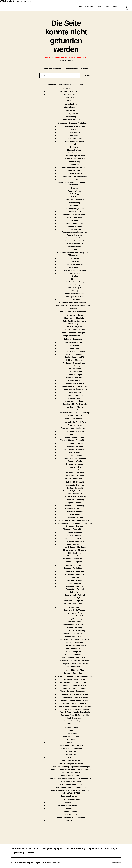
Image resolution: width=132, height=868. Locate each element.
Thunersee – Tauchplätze (73, 529)
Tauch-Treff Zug (75, 229)
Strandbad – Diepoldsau (75, 643)
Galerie (69, 742)
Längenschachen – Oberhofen (75, 550)
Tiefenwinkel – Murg (75, 628)
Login (115, 7)
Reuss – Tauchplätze (73, 652)
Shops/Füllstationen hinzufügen (73, 333)
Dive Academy (75, 203)
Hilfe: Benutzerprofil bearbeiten (71, 764)
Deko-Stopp (75, 194)
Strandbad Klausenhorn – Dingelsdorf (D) (75, 413)
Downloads (71, 724)
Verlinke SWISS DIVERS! (71, 793)
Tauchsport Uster (75, 247)
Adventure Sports (75, 191)
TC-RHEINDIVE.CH (75, 174)
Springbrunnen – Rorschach (75, 410)
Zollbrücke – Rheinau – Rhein (75, 646)
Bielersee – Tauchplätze (73, 562)
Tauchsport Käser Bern (75, 297)
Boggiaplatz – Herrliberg (75, 485)
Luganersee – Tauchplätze (73, 598)
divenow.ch (75, 135)
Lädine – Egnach (75, 381)
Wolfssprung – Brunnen (75, 473)
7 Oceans (75, 188)
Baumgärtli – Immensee (75, 572)
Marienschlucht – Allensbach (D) (75, 387)
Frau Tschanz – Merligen (75, 538)
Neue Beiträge (71, 98)
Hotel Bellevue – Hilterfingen (75, 547)
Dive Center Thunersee (75, 264)
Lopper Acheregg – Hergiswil (75, 458)
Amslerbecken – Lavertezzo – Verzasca (75, 698)
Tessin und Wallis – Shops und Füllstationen (73, 305)
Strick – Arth (75, 592)
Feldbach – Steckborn (75, 360)
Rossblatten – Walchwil (75, 589)
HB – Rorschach (75, 369)
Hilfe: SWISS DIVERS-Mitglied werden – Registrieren (71, 790)
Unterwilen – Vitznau (75, 470)
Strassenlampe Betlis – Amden (75, 625)
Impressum (69, 802)
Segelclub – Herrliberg (75, 512)
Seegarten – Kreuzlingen (75, 401)
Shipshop (75, 291)
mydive (75, 144)
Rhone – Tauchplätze (73, 655)
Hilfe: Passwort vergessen (71, 776)
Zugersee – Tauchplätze (73, 568)
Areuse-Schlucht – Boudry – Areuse (75, 700)
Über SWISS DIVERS (71, 737)
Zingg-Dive (75, 179)
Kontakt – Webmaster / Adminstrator (71, 818)
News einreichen (71, 104)
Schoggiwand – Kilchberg (75, 509)
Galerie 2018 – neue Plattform (71, 749)
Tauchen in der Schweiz (25, 1)
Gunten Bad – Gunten (75, 544)
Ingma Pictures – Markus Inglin (75, 215)
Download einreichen (73, 727)
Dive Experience (75, 267)
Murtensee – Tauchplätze (73, 634)
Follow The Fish (75, 212)
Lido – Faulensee (75, 553)
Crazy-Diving (75, 300)
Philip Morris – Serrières (75, 431)
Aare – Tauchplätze (73, 649)
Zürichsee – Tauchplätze (73, 479)
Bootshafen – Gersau (75, 447)
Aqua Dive (75, 259)
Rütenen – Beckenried (75, 464)
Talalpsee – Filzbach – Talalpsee (75, 688)
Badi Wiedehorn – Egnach (75, 351)
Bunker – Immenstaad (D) (75, 357)
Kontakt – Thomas (71, 812)
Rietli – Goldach (75, 392)
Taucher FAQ (71, 111)
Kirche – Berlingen (75, 375)
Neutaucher (75, 147)
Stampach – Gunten (75, 556)
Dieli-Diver (75, 197)
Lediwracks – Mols (75, 613)
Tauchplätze (89, 7)
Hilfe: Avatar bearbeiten (71, 761)
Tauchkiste (75, 165)
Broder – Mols (75, 607)
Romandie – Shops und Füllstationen (73, 303)
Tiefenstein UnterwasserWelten (75, 176)
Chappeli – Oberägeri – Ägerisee (75, 703)
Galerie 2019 (71, 752)
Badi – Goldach (75, 345)
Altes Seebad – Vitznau (75, 444)
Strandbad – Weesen (75, 622)
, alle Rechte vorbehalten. (52, 863)
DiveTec (75, 276)
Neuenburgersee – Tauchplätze (73, 428)
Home (80, 7)
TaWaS (75, 250)
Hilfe (69, 758)
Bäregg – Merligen (75, 533)
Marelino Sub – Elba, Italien (75, 318)
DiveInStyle (75, 206)
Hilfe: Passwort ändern (71, 773)
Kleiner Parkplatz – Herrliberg (75, 497)
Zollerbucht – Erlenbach (75, 526)
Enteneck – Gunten (75, 535)
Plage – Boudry (75, 434)
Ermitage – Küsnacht (75, 488)
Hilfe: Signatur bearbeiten (71, 781)
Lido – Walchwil (75, 583)
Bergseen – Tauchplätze (73, 673)
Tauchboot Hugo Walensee (75, 156)
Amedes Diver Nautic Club (75, 127)
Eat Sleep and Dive (75, 138)
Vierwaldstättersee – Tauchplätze (73, 440)
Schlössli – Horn (75, 398)
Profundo (75, 220)
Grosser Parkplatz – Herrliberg (75, 491)
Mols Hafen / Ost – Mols (75, 616)
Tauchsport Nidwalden (75, 244)
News (69, 101)
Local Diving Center (75, 218)
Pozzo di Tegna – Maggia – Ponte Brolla (75, 712)
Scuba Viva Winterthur (75, 223)
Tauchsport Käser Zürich (75, 241)
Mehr (107, 7)
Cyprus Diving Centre (75, 315)
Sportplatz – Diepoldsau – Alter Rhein (75, 640)
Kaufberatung (71, 117)
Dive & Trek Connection (75, 200)
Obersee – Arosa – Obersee (75, 679)
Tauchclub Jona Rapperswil (75, 159)
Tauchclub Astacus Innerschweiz (75, 232)
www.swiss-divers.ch (21, 849)
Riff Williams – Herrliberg (75, 506)
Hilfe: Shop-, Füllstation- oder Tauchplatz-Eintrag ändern (71, 779)
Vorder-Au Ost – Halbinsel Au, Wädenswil (75, 520)
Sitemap (69, 821)
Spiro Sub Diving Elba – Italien (75, 321)
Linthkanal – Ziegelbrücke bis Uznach (75, 661)
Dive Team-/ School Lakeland (75, 270)
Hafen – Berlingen (75, 366)
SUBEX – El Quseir (75, 324)
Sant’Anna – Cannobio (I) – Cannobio (75, 715)
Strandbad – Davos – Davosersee (75, 685)
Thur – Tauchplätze (73, 667)
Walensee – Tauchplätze (73, 604)
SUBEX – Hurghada (75, 327)
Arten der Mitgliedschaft (71, 800)
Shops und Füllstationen (71, 120)
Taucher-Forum (69, 94)
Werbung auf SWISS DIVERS (69, 805)
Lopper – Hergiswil (75, 455)
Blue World (75, 130)
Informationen (69, 107)
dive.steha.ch (75, 132)
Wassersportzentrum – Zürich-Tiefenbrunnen (75, 523)
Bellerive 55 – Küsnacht (75, 482)
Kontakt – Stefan (71, 815)
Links (71, 730)
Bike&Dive (75, 261)
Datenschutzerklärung (78, 849)
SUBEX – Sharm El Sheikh (75, 330)
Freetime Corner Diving (75, 282)
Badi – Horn (75, 348)
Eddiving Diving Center (75, 209)
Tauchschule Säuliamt (75, 238)
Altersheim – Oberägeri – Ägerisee (75, 695)
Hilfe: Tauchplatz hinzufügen (71, 784)
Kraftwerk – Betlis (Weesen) (75, 610)
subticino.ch (75, 309)
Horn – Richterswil (75, 494)
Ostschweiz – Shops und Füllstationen (73, 123)
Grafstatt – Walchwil (75, 580)
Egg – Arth (75, 577)
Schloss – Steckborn (75, 395)
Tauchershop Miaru (75, 235)
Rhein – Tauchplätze (73, 637)
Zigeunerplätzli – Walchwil (75, 595)
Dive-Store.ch (75, 273)
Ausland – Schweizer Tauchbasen (73, 312)
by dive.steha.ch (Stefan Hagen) (29, 863)
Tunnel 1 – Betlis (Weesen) (75, 631)
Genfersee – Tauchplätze (73, 419)
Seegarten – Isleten (75, 467)
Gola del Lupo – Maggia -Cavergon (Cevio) (75, 706)
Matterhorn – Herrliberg (75, 500)
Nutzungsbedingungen (69, 796)
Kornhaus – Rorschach (75, 378)
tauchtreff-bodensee (75, 171)
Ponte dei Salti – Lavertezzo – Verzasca (75, 709)
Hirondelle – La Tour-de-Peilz (75, 422)
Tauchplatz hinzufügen (73, 721)
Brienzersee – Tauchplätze (73, 601)
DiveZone (75, 279)
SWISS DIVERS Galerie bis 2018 (71, 746)
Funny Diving (75, 285)
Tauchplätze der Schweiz (71, 336)
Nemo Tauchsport (75, 288)
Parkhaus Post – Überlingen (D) (75, 389)
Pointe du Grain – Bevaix (75, 437)
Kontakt (69, 808)
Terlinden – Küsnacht (75, 517)
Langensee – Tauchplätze (73, 559)
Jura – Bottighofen (75, 372)
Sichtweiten (71, 739)
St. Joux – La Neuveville (75, 565)
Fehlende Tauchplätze (73, 718)
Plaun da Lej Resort (75, 150)
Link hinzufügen (73, 734)
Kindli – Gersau (75, 452)
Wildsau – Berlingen (75, 416)
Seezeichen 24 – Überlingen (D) (75, 404)
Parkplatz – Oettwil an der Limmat (75, 664)
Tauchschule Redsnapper (75, 294)
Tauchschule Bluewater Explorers (75, 168)
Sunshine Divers (75, 153)
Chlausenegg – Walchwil (75, 575)
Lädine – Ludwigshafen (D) (75, 384)
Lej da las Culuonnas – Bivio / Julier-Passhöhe (75, 677)
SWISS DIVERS (7, 1)
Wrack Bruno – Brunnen (75, 476)
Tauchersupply (75, 162)
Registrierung (26, 853)
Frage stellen (73, 114)
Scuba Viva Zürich (75, 226)
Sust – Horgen (75, 514)
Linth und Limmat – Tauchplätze (73, 658)
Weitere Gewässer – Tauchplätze (73, 691)
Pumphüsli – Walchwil (75, 586)
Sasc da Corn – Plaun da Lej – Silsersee (75, 682)
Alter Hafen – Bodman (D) (75, 343)
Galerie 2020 (71, 755)
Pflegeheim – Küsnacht (75, 503)
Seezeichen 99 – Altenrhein (75, 407)
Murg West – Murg (75, 619)
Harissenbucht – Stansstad (75, 449)
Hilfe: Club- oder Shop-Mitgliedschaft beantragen (71, 767)
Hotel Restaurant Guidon (75, 141)
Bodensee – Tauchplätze (73, 339)
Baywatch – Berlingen (75, 354)
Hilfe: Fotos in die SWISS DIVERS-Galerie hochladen (71, 770)
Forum (99, 7)
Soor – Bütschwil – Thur (75, 670)
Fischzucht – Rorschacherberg (75, 363)
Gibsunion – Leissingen (75, 541)
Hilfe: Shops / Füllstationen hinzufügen (71, 787)
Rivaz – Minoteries (75, 425)
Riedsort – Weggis (75, 461)
